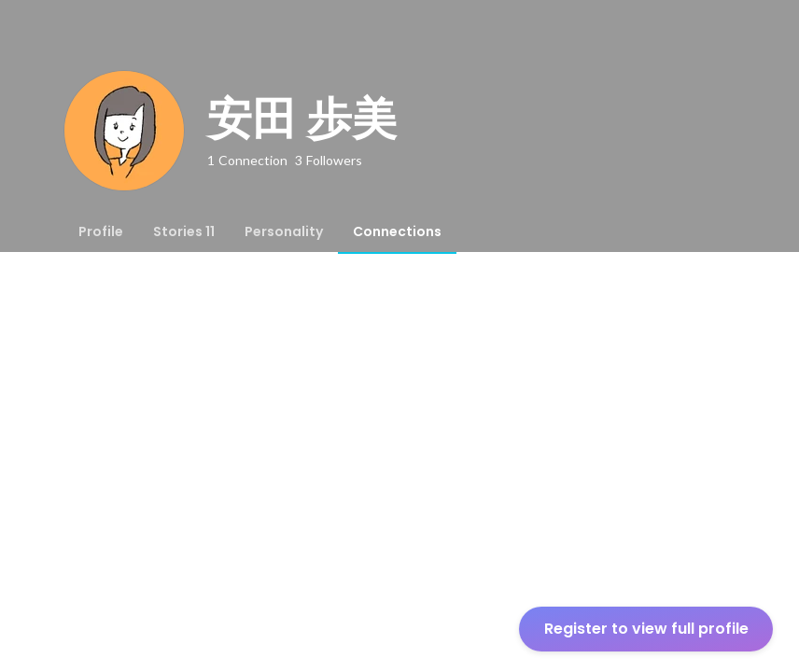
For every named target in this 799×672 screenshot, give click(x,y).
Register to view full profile (646, 629)
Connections (397, 231)
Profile (101, 231)
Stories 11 (184, 231)
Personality (284, 231)
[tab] (101, 231)
